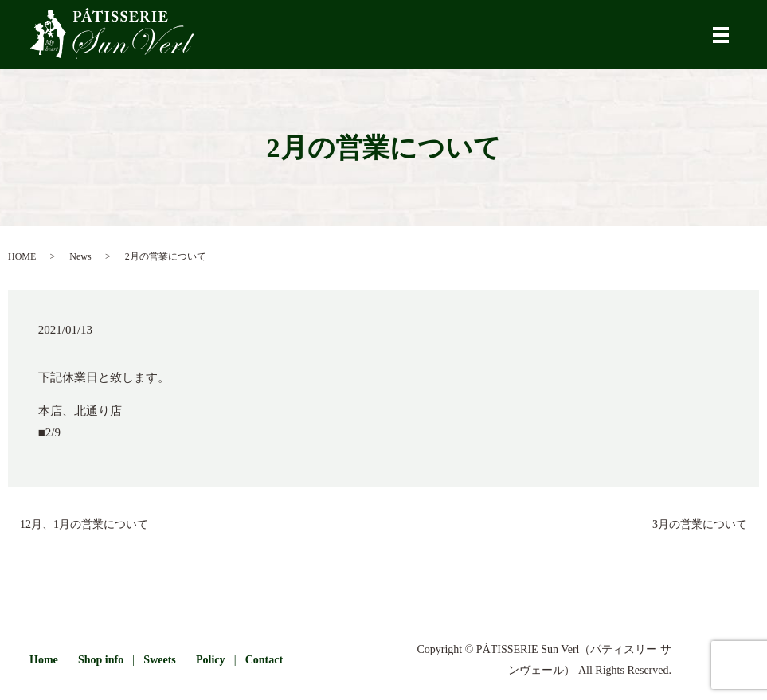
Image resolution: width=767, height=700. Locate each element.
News (80, 256)
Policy (211, 660)
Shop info (101, 660)
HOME (22, 256)
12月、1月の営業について (84, 524)
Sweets (159, 660)
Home (44, 660)
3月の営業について (700, 524)
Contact (264, 660)
